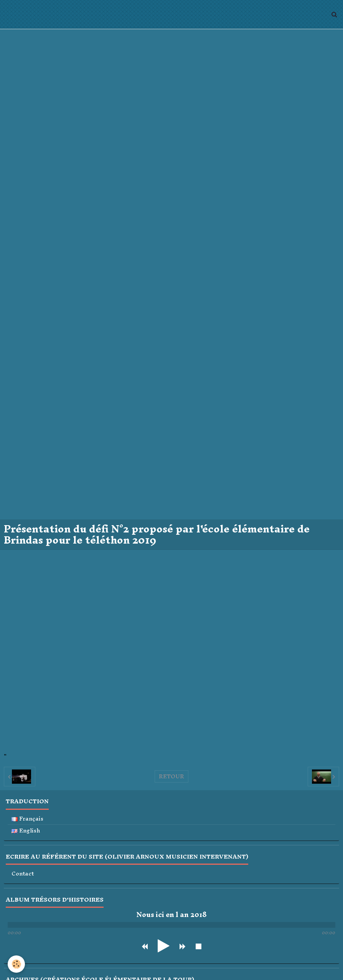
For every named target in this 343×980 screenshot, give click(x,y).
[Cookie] (16, 964)
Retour (171, 776)
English (26, 831)
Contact (23, 874)
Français (27, 819)
